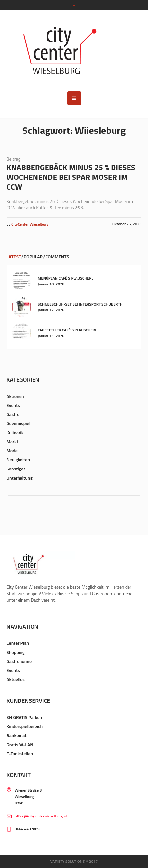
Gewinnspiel (18, 423)
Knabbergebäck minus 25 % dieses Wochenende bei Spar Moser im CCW (71, 177)
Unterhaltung (20, 478)
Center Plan (18, 643)
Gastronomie (19, 661)
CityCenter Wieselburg (30, 224)
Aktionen (15, 396)
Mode (12, 451)
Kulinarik (15, 432)
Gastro (13, 414)
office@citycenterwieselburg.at (41, 816)
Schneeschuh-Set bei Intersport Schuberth (80, 304)
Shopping (16, 652)
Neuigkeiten (18, 460)
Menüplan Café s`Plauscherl (66, 278)
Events (13, 405)
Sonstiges (16, 469)
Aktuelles (16, 679)
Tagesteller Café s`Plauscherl (67, 330)
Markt (12, 441)
